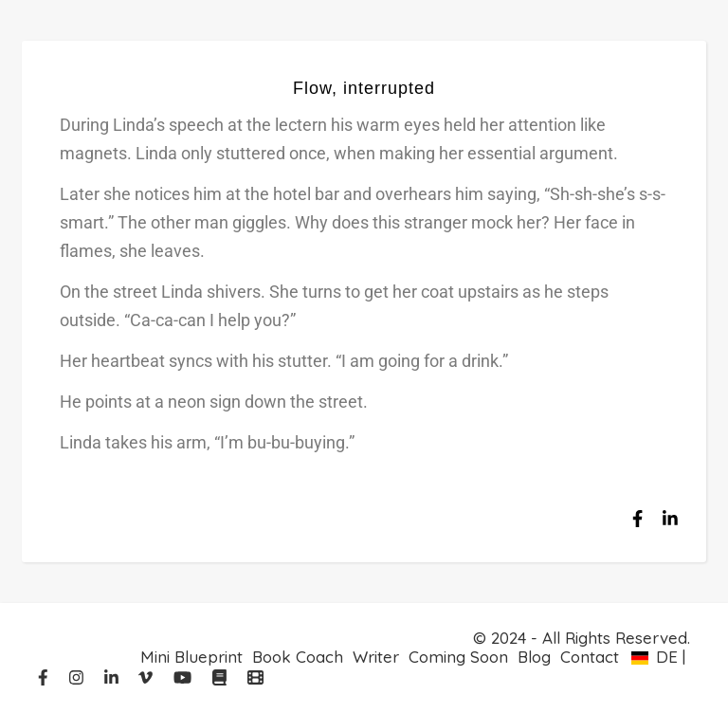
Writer (376, 657)
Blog (534, 657)
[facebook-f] (45, 677)
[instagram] (79, 677)
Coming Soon (458, 657)
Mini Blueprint (191, 657)
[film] (255, 677)
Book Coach (298, 657)
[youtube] (185, 677)
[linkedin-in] (114, 677)
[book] (222, 677)
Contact (590, 657)
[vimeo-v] (148, 677)
